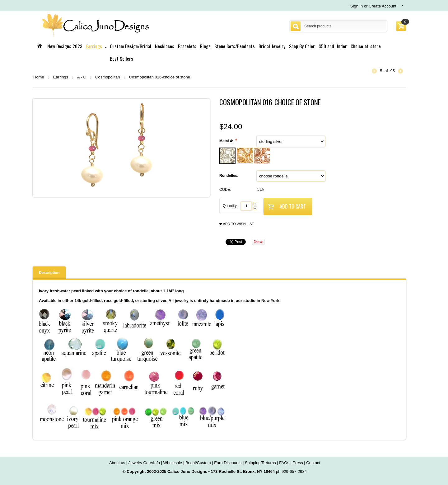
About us (117, 463)
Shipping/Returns (260, 463)
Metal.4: (227, 141)
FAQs (284, 463)
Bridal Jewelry (272, 46)
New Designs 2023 (65, 46)
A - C (82, 77)
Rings (205, 46)
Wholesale (173, 463)
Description (49, 273)
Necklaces (165, 46)
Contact (313, 463)
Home (39, 77)
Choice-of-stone (366, 46)
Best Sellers (121, 59)
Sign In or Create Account (373, 6)
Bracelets (187, 46)
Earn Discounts (228, 463)
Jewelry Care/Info (144, 463)
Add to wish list (237, 224)
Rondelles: (229, 176)
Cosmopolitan (108, 77)
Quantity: (230, 206)
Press (298, 463)
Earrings (94, 46)
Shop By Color (302, 46)
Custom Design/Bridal (131, 46)
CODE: (225, 190)
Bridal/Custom (198, 463)
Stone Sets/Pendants (235, 46)
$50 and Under (333, 46)
